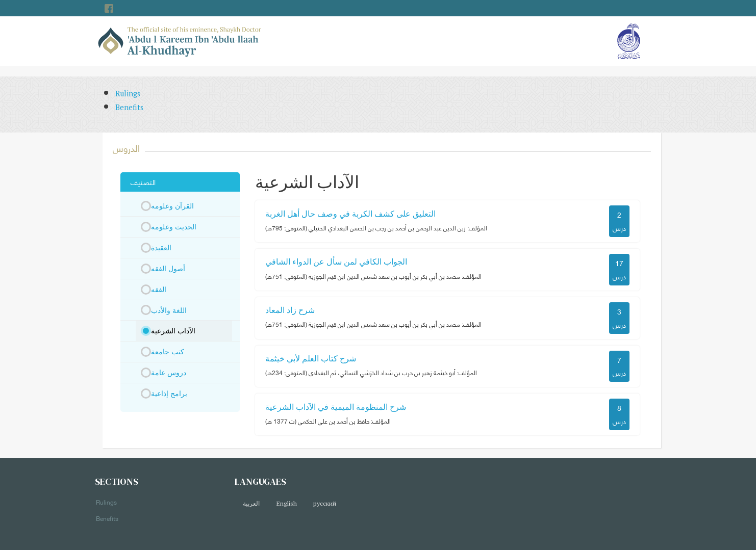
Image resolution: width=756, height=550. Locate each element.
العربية (251, 503)
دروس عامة (169, 372)
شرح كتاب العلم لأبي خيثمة (311, 358)
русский (325, 503)
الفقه (159, 289)
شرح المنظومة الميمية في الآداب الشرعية (336, 407)
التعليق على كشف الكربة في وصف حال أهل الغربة (350, 214)
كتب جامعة (168, 351)
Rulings (128, 94)
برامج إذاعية (169, 393)
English (286, 503)
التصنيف (143, 181)
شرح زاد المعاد (290, 310)
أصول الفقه (168, 268)
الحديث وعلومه (174, 227)
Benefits (129, 107)
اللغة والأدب (169, 310)
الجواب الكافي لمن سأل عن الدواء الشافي (336, 261)
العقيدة (161, 247)
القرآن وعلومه (172, 206)
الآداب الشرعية (173, 331)
